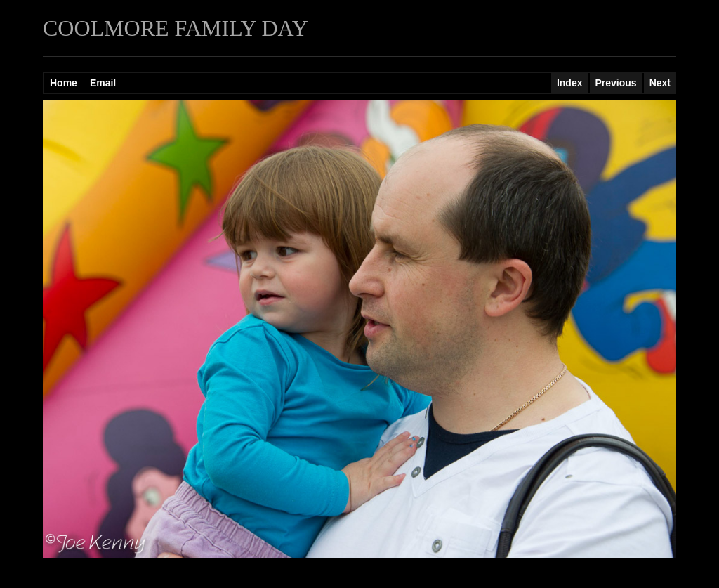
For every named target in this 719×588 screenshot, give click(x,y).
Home (64, 83)
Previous (616, 83)
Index (570, 83)
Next (660, 83)
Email (103, 83)
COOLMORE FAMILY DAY (176, 28)
